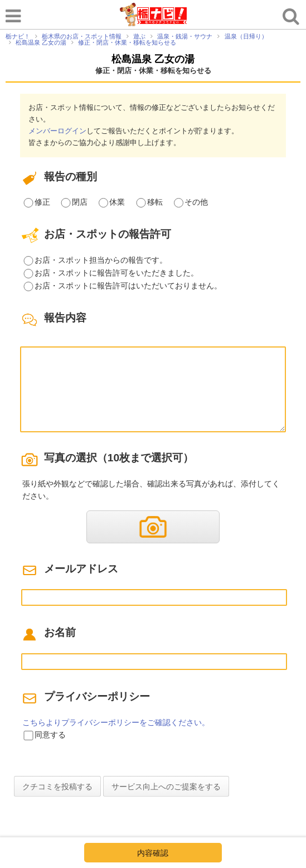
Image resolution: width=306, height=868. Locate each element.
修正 (42, 202)
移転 (155, 202)
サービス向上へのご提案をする (166, 787)
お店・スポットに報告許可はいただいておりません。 (128, 286)
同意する (50, 735)
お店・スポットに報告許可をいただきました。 (116, 273)
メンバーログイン (57, 131)
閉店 (80, 202)
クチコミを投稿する (57, 787)
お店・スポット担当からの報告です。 (101, 260)
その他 (196, 202)
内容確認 (153, 853)
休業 (117, 202)
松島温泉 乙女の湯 (153, 59)
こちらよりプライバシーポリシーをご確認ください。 (116, 722)
